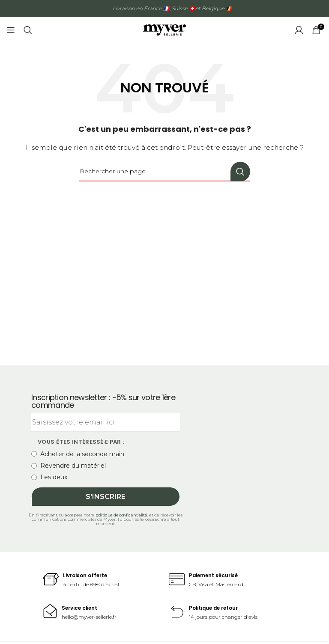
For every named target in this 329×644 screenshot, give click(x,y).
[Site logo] (164, 30)
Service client (81, 608)
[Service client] (50, 611)
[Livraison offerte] (51, 580)
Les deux (49, 477)
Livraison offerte (87, 575)
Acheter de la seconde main (78, 454)
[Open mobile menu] (11, 30)
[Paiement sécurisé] (177, 580)
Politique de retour (216, 608)
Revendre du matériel (69, 466)
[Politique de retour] (177, 612)
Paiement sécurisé (216, 575)
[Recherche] (28, 30)
